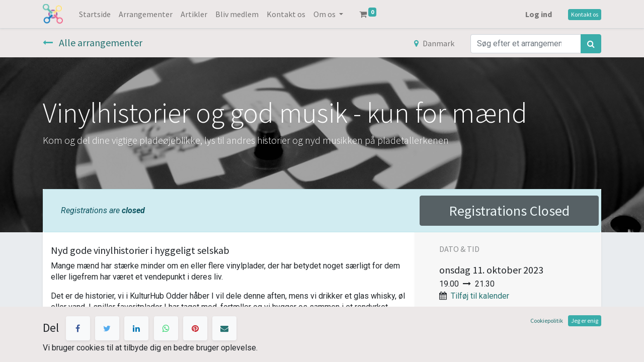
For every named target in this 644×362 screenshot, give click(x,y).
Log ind (539, 14)
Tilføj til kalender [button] (480, 296)
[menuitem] (95, 14)
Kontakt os (585, 14)
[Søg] (591, 44)
